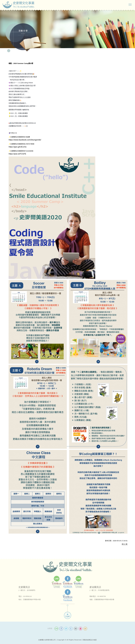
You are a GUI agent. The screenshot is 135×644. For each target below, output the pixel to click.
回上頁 (125, 544)
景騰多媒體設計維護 (90, 640)
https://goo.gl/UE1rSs (18, 147)
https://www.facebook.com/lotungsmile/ (25, 140)
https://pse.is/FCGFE (17, 154)
